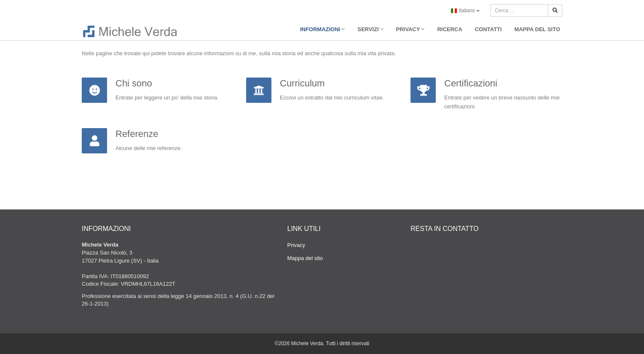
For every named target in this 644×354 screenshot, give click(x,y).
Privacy (297, 245)
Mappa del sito (305, 258)
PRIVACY (411, 29)
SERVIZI (370, 29)
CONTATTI (488, 29)
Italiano (465, 11)
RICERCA (449, 29)
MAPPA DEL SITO (537, 29)
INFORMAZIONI (322, 29)
